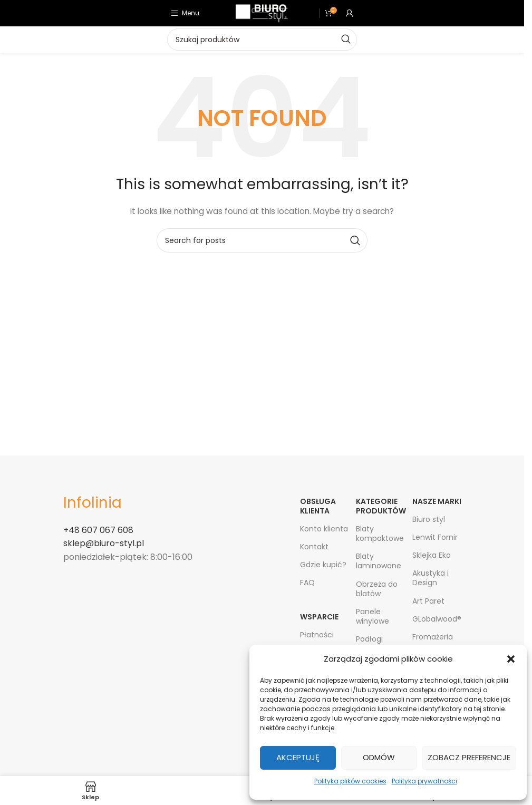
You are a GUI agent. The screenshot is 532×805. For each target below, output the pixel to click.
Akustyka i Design (431, 578)
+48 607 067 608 (98, 530)
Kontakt (314, 547)
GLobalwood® (437, 619)
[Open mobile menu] (185, 13)
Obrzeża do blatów (377, 589)
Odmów (379, 757)
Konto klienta (324, 529)
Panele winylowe (373, 616)
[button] (511, 659)
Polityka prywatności (424, 781)
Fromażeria (433, 637)
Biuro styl (429, 519)
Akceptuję (298, 757)
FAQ (307, 583)
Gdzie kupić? (323, 565)
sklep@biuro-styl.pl (104, 543)
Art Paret (428, 601)
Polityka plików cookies (350, 781)
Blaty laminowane (379, 561)
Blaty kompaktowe (380, 534)
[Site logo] (262, 13)
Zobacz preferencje (469, 757)
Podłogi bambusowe (379, 644)
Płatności (317, 635)
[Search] (262, 240)
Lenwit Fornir (435, 537)
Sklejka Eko (432, 555)
